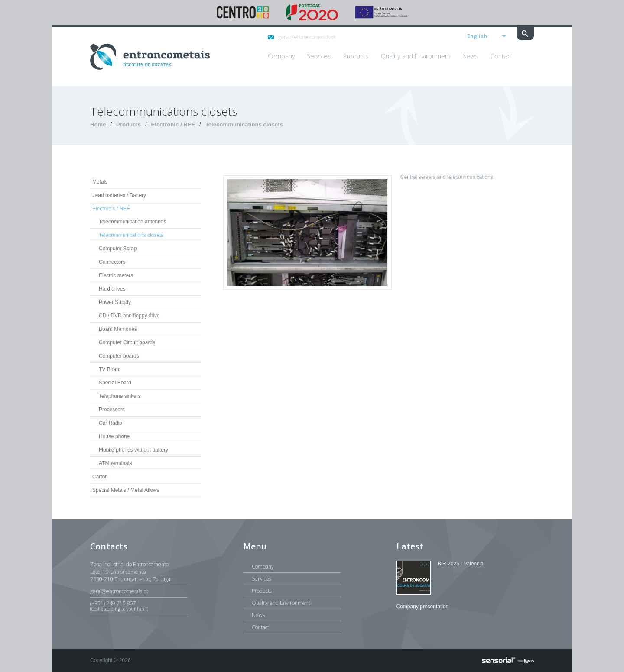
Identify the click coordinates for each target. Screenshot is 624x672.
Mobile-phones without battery (133, 450)
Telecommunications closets (244, 124)
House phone (114, 436)
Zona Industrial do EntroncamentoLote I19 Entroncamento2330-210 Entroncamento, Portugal (131, 572)
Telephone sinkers (120, 396)
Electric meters (116, 275)
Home (98, 124)
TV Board (110, 369)
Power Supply (115, 302)
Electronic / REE (173, 124)
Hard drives (112, 289)
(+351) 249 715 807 (139, 606)
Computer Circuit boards (127, 342)
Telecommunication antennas (132, 222)
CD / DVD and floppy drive (129, 316)
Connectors (112, 262)
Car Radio (110, 423)
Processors (112, 410)
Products (128, 124)
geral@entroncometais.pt (302, 37)
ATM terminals (115, 463)
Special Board (115, 383)
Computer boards (119, 356)
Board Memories (118, 329)
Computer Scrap (118, 249)
